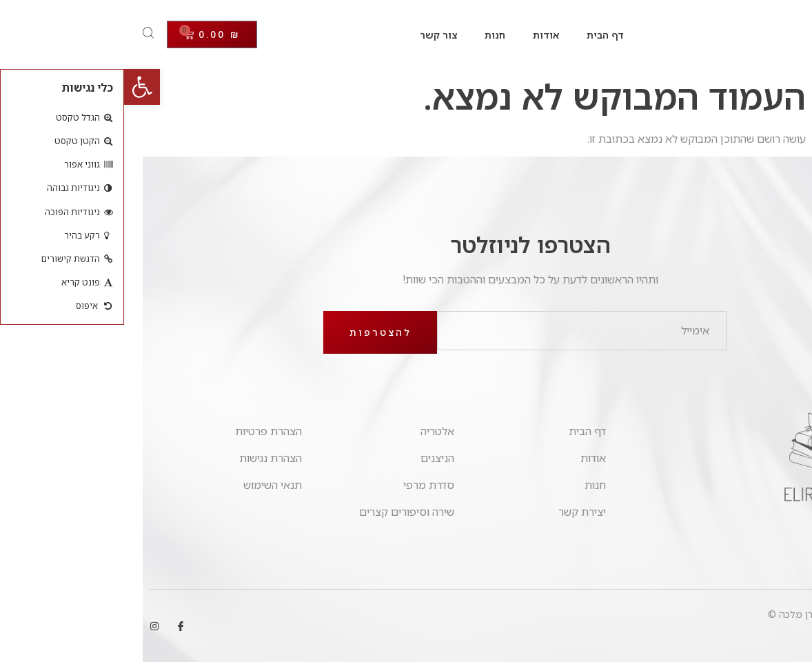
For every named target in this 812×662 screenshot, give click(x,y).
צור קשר (314, 35)
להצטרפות (256, 332)
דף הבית (481, 35)
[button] (18, 87)
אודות (422, 35)
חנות (371, 35)
